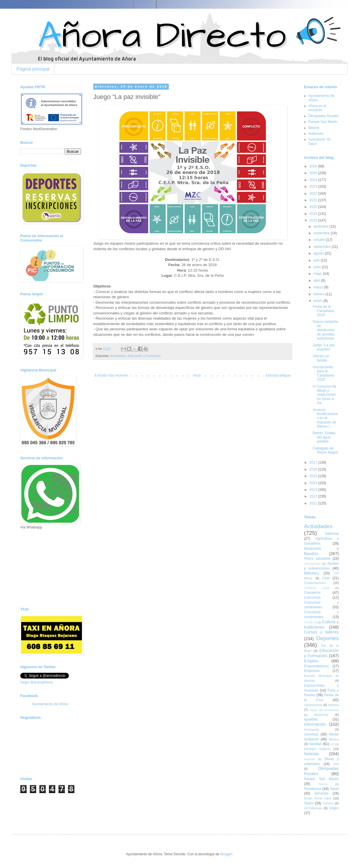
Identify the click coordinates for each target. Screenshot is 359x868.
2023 (314, 187)
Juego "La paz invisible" (324, 347)
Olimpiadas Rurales (324, 116)
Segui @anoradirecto (37, 682)
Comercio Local (316, 588)
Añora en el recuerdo (317, 108)
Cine (326, 578)
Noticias (311, 754)
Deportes (327, 638)
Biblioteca (312, 573)
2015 (314, 476)
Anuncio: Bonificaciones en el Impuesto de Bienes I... (325, 418)
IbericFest (321, 715)
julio (317, 260)
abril (317, 281)
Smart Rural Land (317, 798)
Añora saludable (317, 559)
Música (334, 739)
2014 (314, 483)
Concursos (312, 598)
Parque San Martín (323, 122)
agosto (319, 253)
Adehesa (332, 534)
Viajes (334, 808)
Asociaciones (312, 564)
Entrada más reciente (111, 375)
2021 (314, 200)
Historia (333, 705)
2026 (314, 166)
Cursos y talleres (321, 632)
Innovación (312, 729)
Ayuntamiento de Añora (50, 704)
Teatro (309, 803)
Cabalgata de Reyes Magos (325, 450)
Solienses (316, 134)
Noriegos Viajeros (317, 749)
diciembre (322, 226)
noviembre (322, 233)
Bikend (314, 128)
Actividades (118, 356)
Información (315, 724)
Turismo (328, 803)
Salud (334, 789)
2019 (314, 214)
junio (318, 267)
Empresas (312, 671)
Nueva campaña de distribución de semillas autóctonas (325, 330)
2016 (314, 469)
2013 (314, 490)
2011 (314, 503)
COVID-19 (310, 622)
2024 (314, 180)
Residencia (313, 789)
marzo (319, 287)
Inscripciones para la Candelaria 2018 (323, 373)
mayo (318, 274)
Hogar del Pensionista (324, 710)
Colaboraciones (315, 583)
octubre (320, 240)
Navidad (315, 744)
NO (332, 744)
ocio (336, 764)
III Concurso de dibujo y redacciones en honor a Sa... (324, 395)
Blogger (226, 854)
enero (318, 301)
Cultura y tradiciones (321, 624)
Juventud (311, 734)
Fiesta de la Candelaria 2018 (323, 311)
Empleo (311, 661)
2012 (314, 496)
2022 (314, 193)
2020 (314, 207)
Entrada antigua (278, 375)
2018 (314, 220)
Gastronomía (313, 705)
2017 (314, 462)
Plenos (323, 784)
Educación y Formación (144, 356)
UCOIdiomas (313, 808)
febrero (319, 294)
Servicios (322, 793)
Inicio (197, 375)
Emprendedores (316, 666)
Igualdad (311, 719)
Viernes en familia (321, 358)
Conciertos (312, 593)
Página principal (33, 69)
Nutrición (309, 759)
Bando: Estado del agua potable (324, 437)
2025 (314, 173)
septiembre (323, 247)
